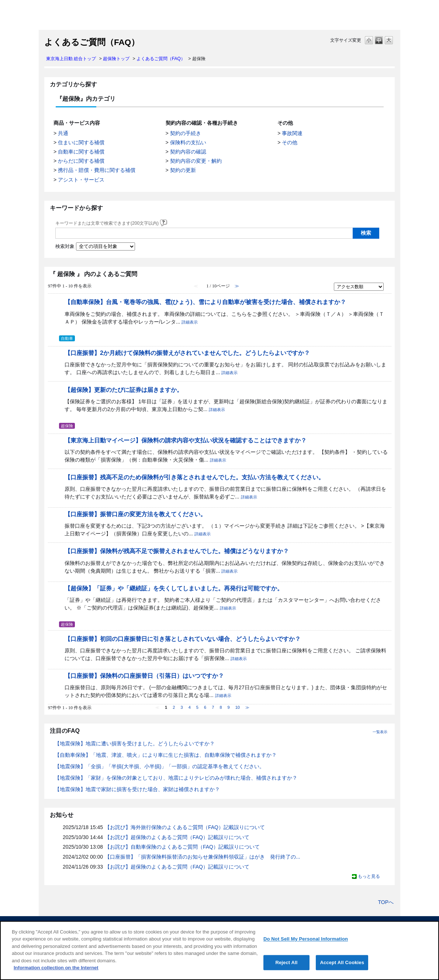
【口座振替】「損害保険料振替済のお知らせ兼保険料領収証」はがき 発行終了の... (203, 857)
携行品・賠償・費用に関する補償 (97, 170)
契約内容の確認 (188, 152)
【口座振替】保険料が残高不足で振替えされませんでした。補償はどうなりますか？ (177, 551)
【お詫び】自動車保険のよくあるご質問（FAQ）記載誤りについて (182, 847)
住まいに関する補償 (81, 142)
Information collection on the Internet (56, 968)
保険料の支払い (188, 142)
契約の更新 (183, 170)
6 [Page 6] (205, 707)
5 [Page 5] (197, 707)
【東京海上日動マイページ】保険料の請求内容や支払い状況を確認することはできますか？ (186, 440)
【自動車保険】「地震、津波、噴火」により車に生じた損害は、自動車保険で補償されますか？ (166, 755)
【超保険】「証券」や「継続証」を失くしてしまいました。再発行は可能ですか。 (174, 588)
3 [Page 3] (182, 707)
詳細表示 (190, 322)
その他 (290, 142)
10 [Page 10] (238, 707)
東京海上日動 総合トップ (71, 59)
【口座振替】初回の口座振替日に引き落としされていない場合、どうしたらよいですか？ (183, 639)
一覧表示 (380, 732)
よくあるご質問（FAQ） (161, 59)
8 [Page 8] (221, 707)
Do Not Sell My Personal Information (306, 939)
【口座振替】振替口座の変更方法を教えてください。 (135, 514)
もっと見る (369, 876)
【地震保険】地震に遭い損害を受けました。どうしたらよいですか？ (135, 743)
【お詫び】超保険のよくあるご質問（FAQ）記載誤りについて (177, 837)
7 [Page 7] (213, 707)
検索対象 (65, 246)
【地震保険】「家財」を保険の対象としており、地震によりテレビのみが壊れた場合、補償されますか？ (176, 778)
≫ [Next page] (247, 707)
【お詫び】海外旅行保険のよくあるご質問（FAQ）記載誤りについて (185, 827)
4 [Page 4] (190, 707)
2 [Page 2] (174, 707)
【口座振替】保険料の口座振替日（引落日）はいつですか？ (144, 676)
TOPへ (386, 902)
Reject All (286, 962)
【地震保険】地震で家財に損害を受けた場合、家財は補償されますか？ (137, 789)
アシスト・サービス (81, 180)
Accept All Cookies (342, 962)
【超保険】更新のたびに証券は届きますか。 (124, 390)
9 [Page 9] (229, 707)
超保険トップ (116, 59)
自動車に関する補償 (81, 152)
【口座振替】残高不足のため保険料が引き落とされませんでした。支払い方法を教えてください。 (194, 477)
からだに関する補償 (81, 161)
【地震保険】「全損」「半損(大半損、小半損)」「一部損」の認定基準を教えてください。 (160, 766)
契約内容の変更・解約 (196, 161)
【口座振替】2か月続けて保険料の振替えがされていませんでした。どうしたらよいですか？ (187, 353)
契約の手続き (186, 133)
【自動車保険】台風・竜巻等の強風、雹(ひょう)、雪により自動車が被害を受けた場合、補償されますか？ (205, 302)
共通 (63, 133)
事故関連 (292, 133)
